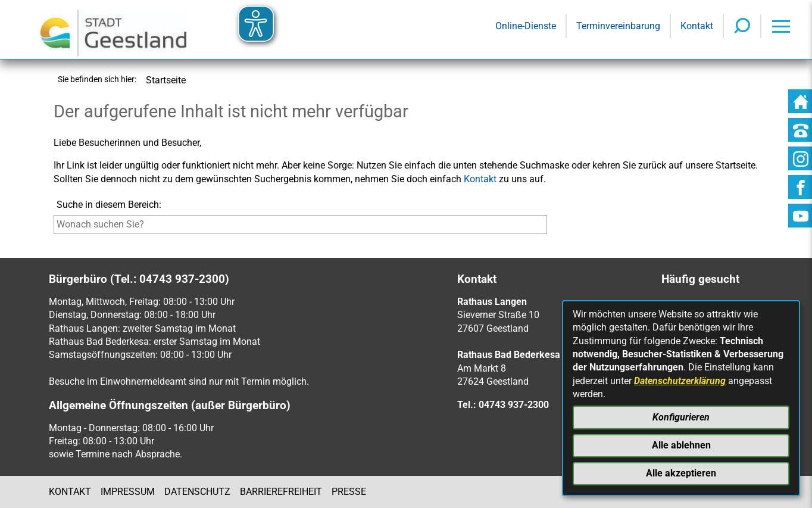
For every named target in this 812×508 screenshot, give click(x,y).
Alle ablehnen (681, 445)
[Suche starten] (550, 227)
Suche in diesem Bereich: (109, 205)
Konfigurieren (681, 417)
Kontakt (480, 179)
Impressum (128, 492)
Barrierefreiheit (281, 492)
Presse (349, 492)
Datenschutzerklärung (680, 381)
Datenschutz (197, 492)
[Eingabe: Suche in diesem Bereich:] (300, 225)
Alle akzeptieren (681, 473)
